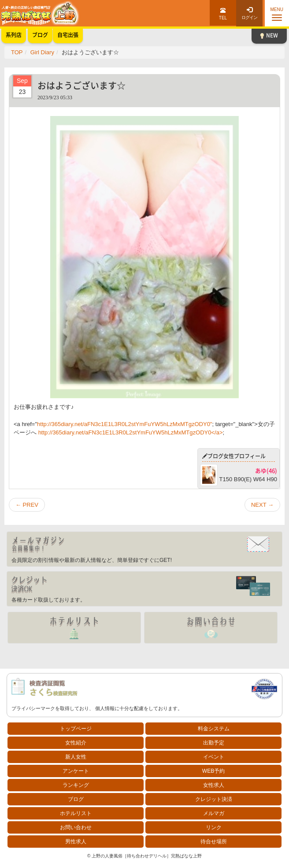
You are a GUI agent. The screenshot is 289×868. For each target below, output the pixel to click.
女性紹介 (76, 743)
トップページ (76, 729)
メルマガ (214, 813)
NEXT (262, 505)
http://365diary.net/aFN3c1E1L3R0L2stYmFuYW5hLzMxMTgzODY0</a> (131, 432)
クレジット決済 (214, 799)
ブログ (76, 799)
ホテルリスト (76, 813)
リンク (214, 827)
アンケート (76, 771)
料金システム (214, 729)
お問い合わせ (76, 827)
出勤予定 (214, 743)
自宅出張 (68, 35)
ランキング (76, 785)
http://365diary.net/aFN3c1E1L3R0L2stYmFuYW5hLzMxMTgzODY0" (124, 424)
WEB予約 (213, 771)
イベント (214, 757)
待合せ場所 (214, 842)
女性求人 (214, 785)
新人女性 (76, 757)
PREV (27, 505)
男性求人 (76, 842)
